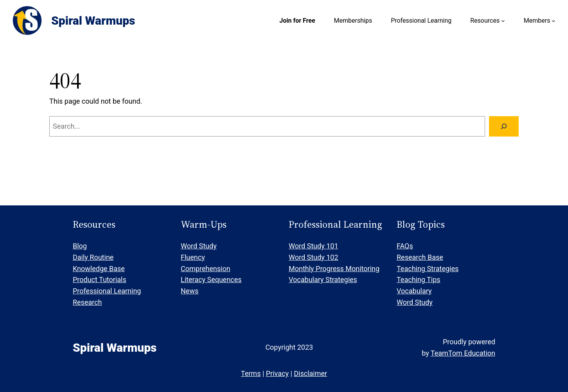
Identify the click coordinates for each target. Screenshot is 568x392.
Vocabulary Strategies (323, 280)
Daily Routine (93, 257)
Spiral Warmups (93, 21)
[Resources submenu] (503, 21)
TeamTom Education (463, 353)
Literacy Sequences (211, 280)
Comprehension (206, 269)
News (190, 291)
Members (537, 21)
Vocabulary (414, 291)
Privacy (277, 373)
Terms (251, 373)
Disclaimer (310, 373)
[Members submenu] (554, 21)
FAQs (405, 246)
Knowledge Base (99, 269)
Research (87, 302)
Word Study (199, 246)
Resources (485, 21)
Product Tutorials (100, 280)
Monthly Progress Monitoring (334, 269)
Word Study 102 (314, 257)
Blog (80, 246)
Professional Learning (107, 291)
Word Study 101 (314, 246)
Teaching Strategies (428, 269)
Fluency (193, 257)
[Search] (504, 126)
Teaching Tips (419, 280)
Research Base (420, 257)
